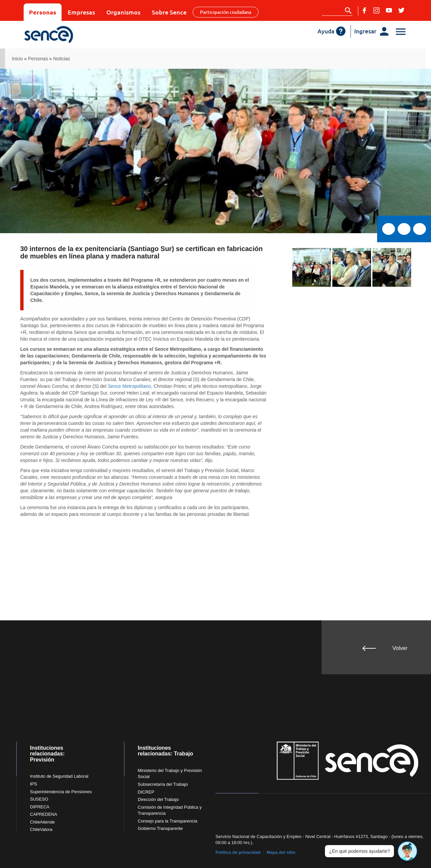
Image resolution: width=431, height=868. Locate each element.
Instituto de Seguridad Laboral (59, 776)
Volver (400, 648)
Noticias (62, 59)
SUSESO (39, 799)
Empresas (81, 12)
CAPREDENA (44, 814)
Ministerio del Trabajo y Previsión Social (170, 774)
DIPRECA (40, 807)
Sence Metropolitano (129, 386)
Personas (43, 12)
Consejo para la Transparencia (168, 821)
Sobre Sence (169, 12)
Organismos (123, 12)
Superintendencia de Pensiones (61, 792)
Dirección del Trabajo (158, 799)
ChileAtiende (42, 822)
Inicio (17, 59)
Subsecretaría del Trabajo (163, 784)
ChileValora (41, 829)
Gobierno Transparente (160, 828)
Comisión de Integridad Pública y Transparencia (170, 810)
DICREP (146, 792)
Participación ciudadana (226, 12)
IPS (34, 784)
